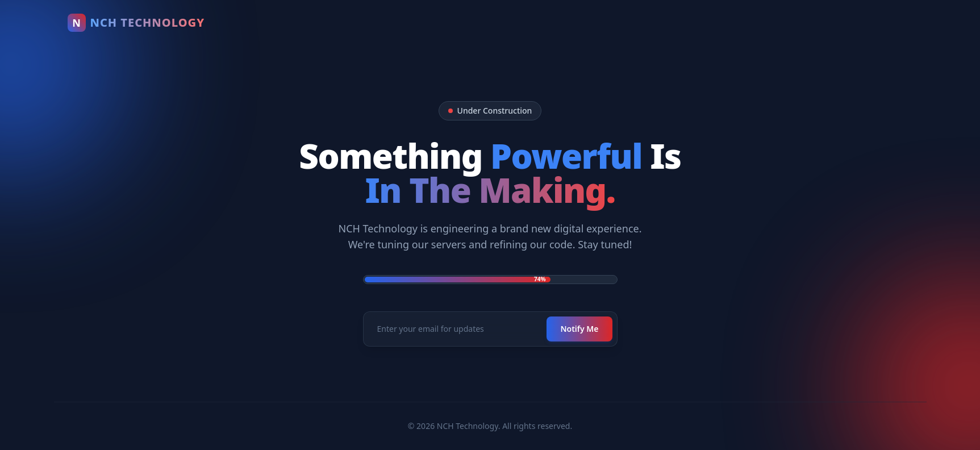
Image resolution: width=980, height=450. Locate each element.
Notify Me (579, 329)
